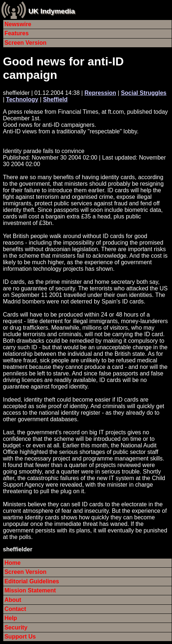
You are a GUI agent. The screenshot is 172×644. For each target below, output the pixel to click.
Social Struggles (143, 93)
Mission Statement (30, 590)
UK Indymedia (52, 11)
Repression (100, 93)
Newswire (18, 24)
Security (16, 627)
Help (11, 618)
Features (17, 33)
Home (12, 563)
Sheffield (55, 99)
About (13, 600)
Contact (15, 609)
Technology (22, 99)
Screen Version (25, 43)
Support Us (20, 637)
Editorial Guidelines (32, 581)
